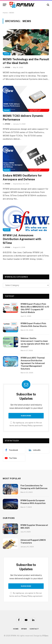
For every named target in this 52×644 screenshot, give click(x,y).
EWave (7, 54)
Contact (34, 629)
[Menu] (5, 5)
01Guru (45, 636)
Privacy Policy (27, 426)
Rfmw (24, 629)
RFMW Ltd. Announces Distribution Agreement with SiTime (22, 239)
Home (5, 13)
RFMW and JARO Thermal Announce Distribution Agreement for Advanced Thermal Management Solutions (33, 363)
